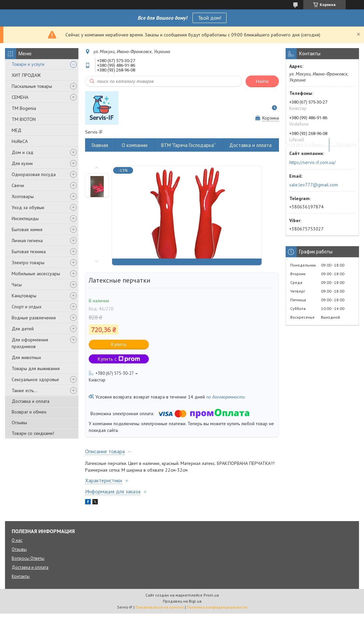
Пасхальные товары (32, 86)
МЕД (17, 130)
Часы (17, 285)
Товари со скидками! (33, 433)
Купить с (119, 359)
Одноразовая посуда (34, 174)
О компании (135, 145)
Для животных (26, 357)
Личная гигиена (27, 241)
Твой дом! (210, 18)
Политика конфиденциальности (217, 607)
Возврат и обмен (29, 412)
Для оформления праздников (30, 343)
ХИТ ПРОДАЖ (26, 75)
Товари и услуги (28, 64)
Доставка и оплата (31, 401)
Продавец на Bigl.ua (182, 601)
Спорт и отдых (27, 307)
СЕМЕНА (20, 97)
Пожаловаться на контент (160, 607)
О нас (17, 540)
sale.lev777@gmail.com (314, 185)
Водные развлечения (34, 318)
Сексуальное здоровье (35, 379)
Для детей (23, 329)
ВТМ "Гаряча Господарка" (188, 145)
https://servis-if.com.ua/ (312, 162)
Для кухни (22, 163)
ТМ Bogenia (24, 108)
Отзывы (19, 423)
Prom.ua (211, 595)
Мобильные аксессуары (36, 274)
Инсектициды (25, 218)
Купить (119, 344)
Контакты (347, 145)
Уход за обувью (28, 207)
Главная (100, 145)
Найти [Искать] (262, 81)
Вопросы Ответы (28, 558)
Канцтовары (24, 296)
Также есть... (25, 390)
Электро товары (28, 263)
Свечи (18, 185)
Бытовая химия (27, 229)
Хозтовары (23, 196)
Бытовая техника (29, 252)
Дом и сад (23, 152)
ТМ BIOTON (24, 119)
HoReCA (20, 141)
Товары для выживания (36, 368)
